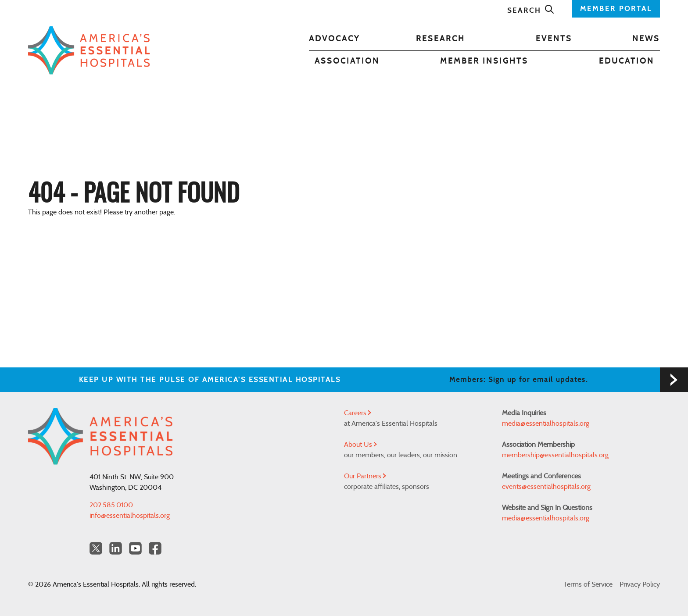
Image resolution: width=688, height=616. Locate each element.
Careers (358, 413)
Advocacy (334, 39)
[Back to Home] (89, 50)
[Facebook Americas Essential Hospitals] (155, 548)
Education (627, 61)
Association (347, 61)
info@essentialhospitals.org (130, 516)
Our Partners (365, 476)
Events (554, 39)
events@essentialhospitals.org (546, 487)
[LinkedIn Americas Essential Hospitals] (116, 548)
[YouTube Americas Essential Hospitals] (135, 548)
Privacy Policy (640, 584)
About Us (360, 445)
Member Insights (484, 61)
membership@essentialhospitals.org (555, 455)
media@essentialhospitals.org (546, 424)
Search (531, 11)
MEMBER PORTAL (616, 9)
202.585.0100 (111, 505)
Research (441, 39)
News (646, 39)
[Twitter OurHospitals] (96, 548)
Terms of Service (588, 584)
